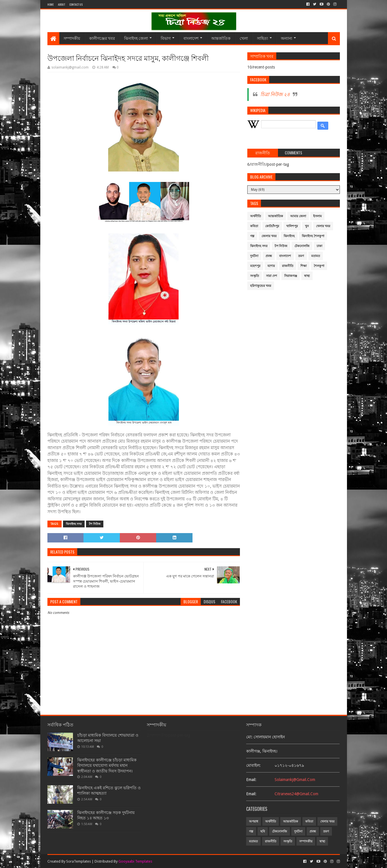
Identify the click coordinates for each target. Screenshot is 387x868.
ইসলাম (317, 216)
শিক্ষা (304, 266)
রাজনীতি (288, 266)
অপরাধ (254, 822)
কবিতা (254, 226)
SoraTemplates (79, 861)
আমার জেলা (298, 216)
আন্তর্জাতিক (221, 38)
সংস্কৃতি (255, 276)
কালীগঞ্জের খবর (102, 38)
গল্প (252, 236)
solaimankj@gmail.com (295, 780)
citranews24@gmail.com (296, 794)
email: (251, 780)
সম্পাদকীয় (72, 38)
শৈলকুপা (319, 266)
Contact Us (76, 4)
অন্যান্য (286, 38)
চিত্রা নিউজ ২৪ (275, 94)
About (61, 4)
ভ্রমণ (301, 256)
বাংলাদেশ (191, 38)
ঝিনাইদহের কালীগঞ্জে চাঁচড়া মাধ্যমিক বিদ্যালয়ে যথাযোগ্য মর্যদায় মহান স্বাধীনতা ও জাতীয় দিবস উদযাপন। (107, 766)
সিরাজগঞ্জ (291, 276)
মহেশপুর (255, 266)
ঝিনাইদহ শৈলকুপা (313, 236)
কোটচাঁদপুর (272, 226)
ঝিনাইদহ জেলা (136, 38)
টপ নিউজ (95, 524)
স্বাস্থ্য (307, 276)
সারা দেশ (272, 276)
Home (51, 4)
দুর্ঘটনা (254, 256)
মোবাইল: (253, 765)
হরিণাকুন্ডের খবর (261, 286)
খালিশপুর (292, 226)
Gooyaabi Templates (135, 861)
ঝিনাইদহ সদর (74, 524)
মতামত (316, 256)
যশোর (271, 266)
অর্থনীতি (256, 216)
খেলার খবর (323, 226)
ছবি (263, 831)
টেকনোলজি (302, 246)
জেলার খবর (269, 236)
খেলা (244, 38)
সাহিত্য (262, 38)
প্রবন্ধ (269, 256)
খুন (307, 226)
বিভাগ (166, 38)
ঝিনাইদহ (289, 236)
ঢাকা (319, 246)
